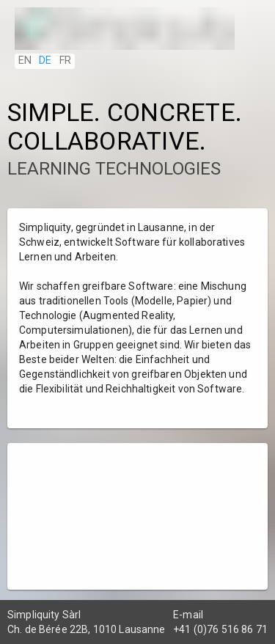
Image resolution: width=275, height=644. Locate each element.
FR (65, 61)
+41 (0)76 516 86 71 (220, 629)
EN (25, 61)
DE (45, 61)
